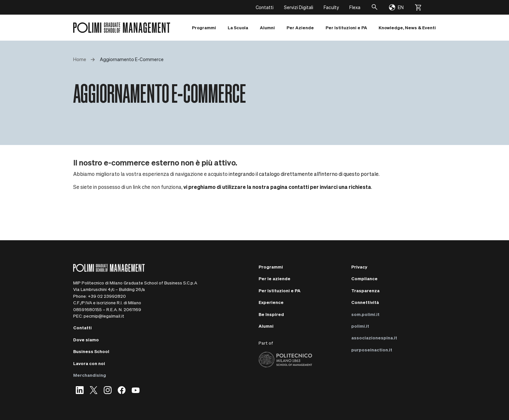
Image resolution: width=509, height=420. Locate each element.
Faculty (331, 7)
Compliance (364, 278)
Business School (91, 351)
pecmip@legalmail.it (104, 316)
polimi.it (360, 326)
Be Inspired (271, 314)
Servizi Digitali (299, 7)
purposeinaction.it (372, 350)
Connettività (365, 302)
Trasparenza (365, 290)
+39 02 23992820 (107, 296)
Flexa (355, 7)
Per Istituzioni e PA (280, 290)
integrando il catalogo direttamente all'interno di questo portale (304, 174)
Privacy (359, 267)
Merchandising (90, 375)
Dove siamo (86, 340)
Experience (271, 302)
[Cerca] (375, 7)
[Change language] (396, 7)
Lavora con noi (89, 363)
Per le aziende (275, 278)
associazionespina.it (374, 338)
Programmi (271, 267)
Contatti (265, 7)
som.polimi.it (365, 314)
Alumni (266, 326)
